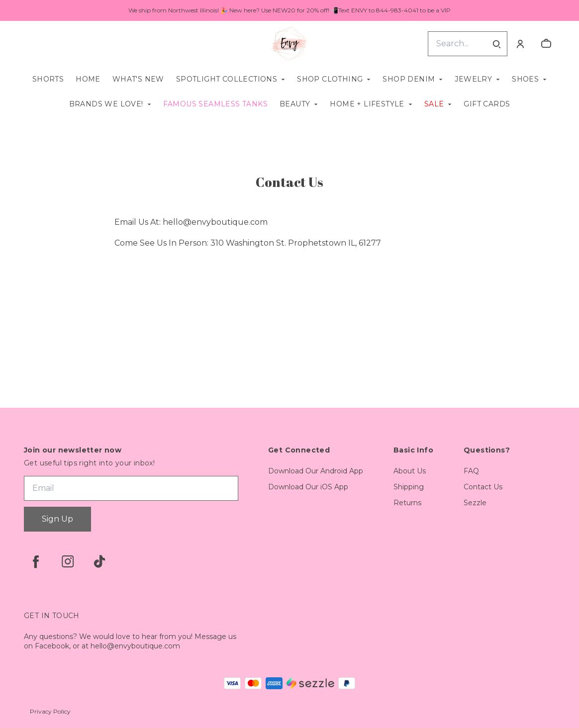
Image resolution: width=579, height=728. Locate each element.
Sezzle (475, 503)
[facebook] (36, 561)
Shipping (409, 487)
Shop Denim (409, 79)
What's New (138, 79)
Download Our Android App (316, 471)
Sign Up (57, 519)
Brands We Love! (106, 104)
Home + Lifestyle (367, 104)
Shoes (525, 79)
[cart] (546, 44)
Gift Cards (487, 104)
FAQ (471, 471)
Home (88, 79)
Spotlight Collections (227, 79)
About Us (410, 471)
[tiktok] (99, 561)
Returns (407, 503)
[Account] (520, 44)
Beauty (295, 104)
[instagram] (68, 561)
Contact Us (483, 487)
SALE (434, 104)
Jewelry (473, 79)
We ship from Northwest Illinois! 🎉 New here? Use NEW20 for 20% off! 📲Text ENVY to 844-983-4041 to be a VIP (289, 10)
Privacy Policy (50, 711)
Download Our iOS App (308, 487)
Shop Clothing (330, 79)
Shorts (48, 79)
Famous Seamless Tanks (215, 104)
